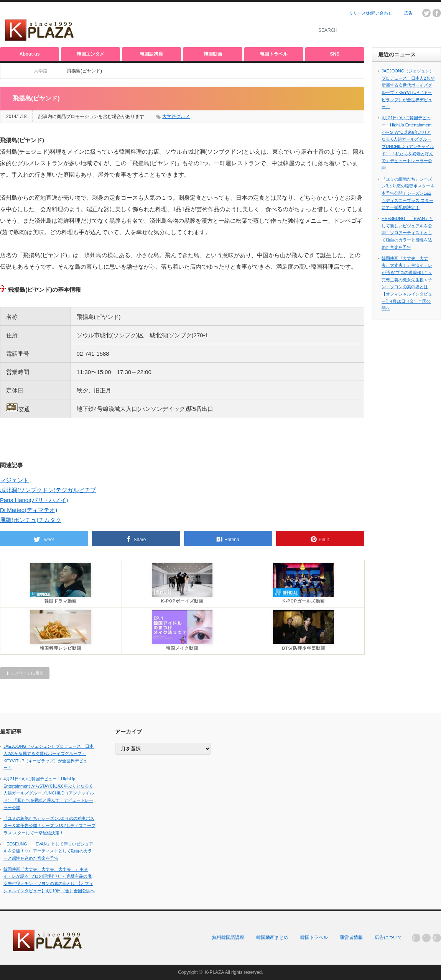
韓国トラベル (274, 54)
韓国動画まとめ (272, 937)
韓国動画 (213, 54)
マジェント (14, 480)
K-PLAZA (214, 972)
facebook (437, 13)
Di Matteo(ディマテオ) (29, 510)
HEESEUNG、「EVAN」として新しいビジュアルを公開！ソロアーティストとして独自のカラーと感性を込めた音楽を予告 (407, 233)
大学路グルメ (176, 117)
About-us (30, 54)
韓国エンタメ (91, 54)
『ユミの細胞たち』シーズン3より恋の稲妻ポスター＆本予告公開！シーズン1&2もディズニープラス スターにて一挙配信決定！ (408, 193)
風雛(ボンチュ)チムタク (31, 520)
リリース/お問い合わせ (371, 13)
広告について (388, 937)
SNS (335, 54)
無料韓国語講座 (228, 937)
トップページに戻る (25, 673)
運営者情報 (351, 937)
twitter (426, 13)
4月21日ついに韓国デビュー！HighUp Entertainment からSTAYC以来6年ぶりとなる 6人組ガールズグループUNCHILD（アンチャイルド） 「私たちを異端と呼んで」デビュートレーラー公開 (49, 793)
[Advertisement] (213, 25)
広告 (408, 13)
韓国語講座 (151, 54)
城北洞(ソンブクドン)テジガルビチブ (48, 490)
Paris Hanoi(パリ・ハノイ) (34, 500)
